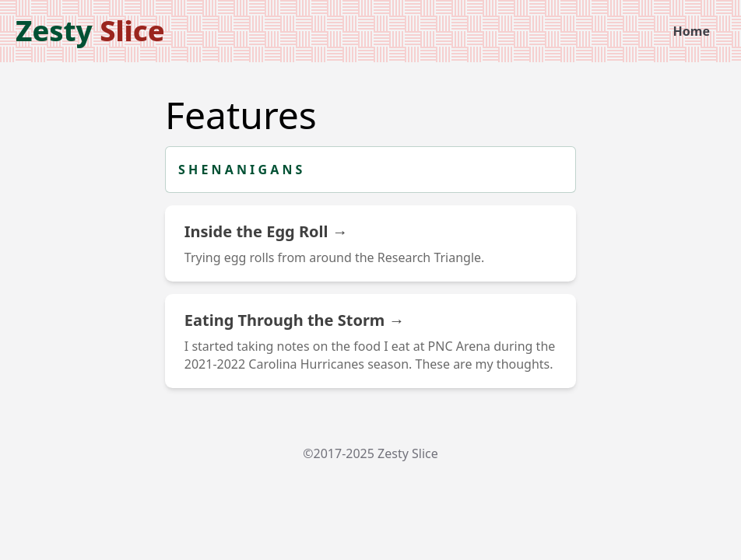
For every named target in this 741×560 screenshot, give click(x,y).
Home (692, 31)
